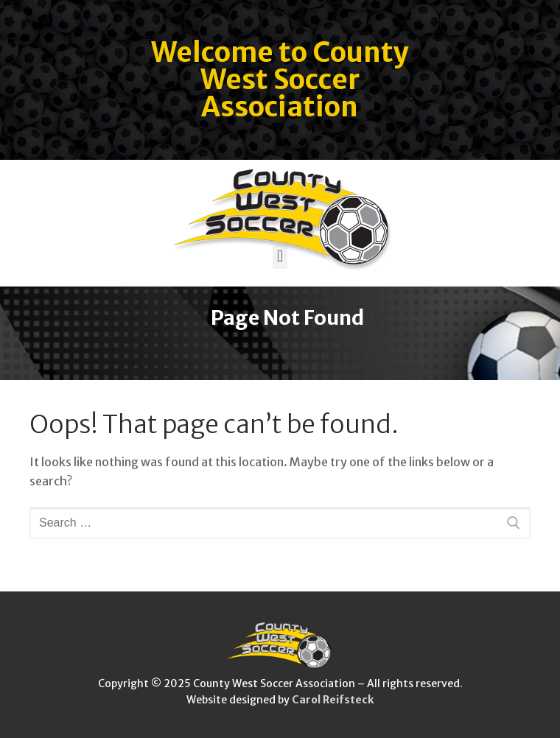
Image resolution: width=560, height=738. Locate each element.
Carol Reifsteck (333, 700)
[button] (280, 257)
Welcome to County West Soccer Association (280, 80)
